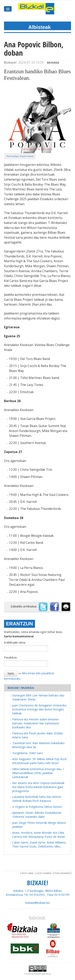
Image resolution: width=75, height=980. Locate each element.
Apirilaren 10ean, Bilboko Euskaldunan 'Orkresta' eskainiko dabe (37, 815)
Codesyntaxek (33, 974)
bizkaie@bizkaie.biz (38, 903)
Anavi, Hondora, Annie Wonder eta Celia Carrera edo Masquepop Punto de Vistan (39, 835)
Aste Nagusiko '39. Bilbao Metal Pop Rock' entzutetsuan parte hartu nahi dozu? (40, 761)
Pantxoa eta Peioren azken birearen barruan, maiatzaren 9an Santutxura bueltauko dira (35, 723)
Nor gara (28, 873)
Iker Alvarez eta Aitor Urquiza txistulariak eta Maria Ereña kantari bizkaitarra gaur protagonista (38, 787)
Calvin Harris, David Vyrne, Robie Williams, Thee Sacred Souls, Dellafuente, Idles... (39, 844)
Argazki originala (27, 156)
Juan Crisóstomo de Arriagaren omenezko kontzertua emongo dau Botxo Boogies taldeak (39, 709)
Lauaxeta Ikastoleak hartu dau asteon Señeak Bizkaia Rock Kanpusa (37, 799)
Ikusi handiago (12, 156)
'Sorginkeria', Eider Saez (27, 753)
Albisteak (40, 27)
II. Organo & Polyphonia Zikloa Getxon (37, 807)
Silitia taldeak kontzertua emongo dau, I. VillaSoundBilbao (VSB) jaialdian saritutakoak (38, 773)
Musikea (53, 63)
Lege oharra (44, 873)
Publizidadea (62, 873)
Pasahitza (10, 657)
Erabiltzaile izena (15, 642)
